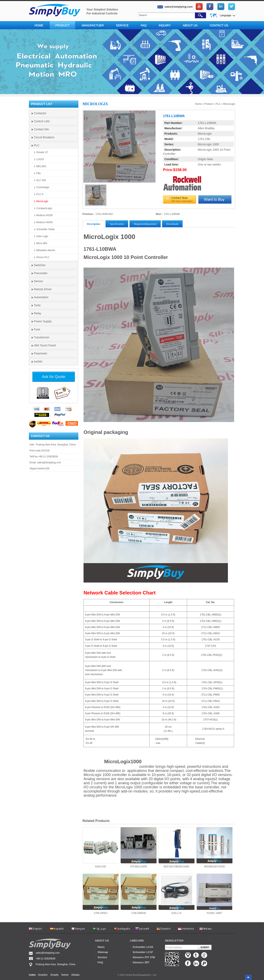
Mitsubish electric (46, 250)
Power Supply (43, 321)
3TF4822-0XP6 (138, 848)
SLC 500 (41, 180)
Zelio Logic (42, 236)
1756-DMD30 (138, 894)
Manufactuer (93, 25)
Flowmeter (41, 353)
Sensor (38, 281)
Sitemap (103, 952)
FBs (38, 173)
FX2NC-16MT (214, 894)
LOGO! (40, 159)
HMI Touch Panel (45, 345)
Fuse (37, 329)
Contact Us (219, 25)
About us (102, 941)
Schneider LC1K (143, 947)
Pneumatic (41, 273)
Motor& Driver (43, 289)
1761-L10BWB (172, 214)
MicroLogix (229, 104)
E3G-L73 (176, 894)
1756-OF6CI (101, 894)
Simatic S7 (42, 152)
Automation (41, 297)
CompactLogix (44, 208)
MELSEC (41, 166)
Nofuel (65, 975)
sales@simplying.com (49, 463)
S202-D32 (101, 848)
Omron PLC (43, 257)
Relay (38, 313)
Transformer (42, 337)
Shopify (54, 975)
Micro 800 (42, 243)
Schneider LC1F (143, 952)
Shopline (43, 975)
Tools (37, 305)
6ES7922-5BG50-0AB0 (176, 848)
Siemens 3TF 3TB (144, 957)
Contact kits (41, 129)
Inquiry (165, 25)
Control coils (42, 121)
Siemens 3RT (141, 962)
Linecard (137, 941)
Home (39, 25)
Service (122, 25)
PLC (218, 104)
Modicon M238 (44, 215)
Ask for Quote (54, 377)
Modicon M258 (44, 222)
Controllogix (43, 187)
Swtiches (40, 265)
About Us (190, 25)
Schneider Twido (45, 229)
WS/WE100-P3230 (214, 848)
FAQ (144, 25)
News (101, 947)
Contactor (40, 113)
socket (38, 361)
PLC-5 (40, 194)
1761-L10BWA (207, 123)
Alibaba (75, 975)
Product (62, 25)
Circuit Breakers (44, 137)
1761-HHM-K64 (104, 214)
